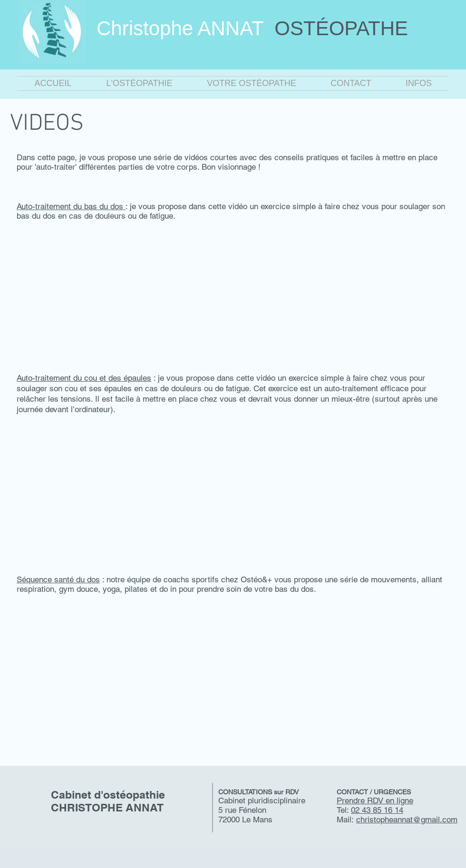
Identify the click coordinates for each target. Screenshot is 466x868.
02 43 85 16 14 (377, 810)
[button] (139, 83)
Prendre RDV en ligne (375, 800)
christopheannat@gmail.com (407, 820)
